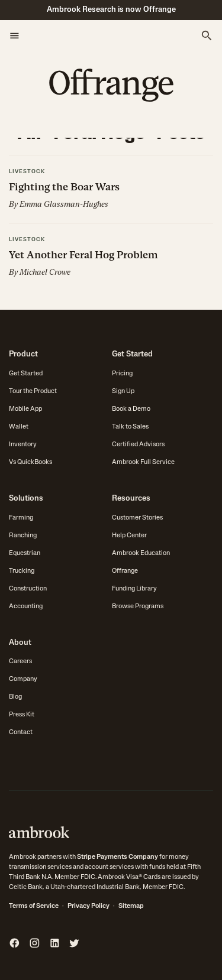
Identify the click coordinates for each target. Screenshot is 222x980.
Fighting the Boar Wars (64, 187)
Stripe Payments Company (118, 857)
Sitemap (131, 906)
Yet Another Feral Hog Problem (83, 255)
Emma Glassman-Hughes (64, 204)
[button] (15, 35)
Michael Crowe (45, 272)
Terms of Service (34, 906)
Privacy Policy (89, 906)
